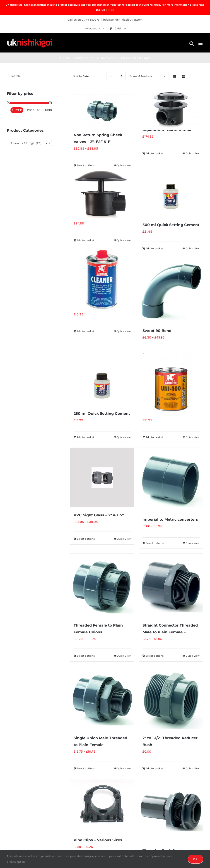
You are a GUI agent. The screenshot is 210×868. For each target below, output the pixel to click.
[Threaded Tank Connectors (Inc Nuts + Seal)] (171, 811)
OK (196, 859)
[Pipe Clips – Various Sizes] (102, 806)
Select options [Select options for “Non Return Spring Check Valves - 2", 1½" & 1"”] (86, 165)
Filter (17, 110)
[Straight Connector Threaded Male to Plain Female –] (171, 586)
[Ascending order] (121, 76)
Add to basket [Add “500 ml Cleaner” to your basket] (86, 331)
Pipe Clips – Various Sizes (98, 840)
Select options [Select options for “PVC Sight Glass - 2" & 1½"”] (86, 539)
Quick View (124, 165)
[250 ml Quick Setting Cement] (102, 385)
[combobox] (29, 143)
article (110, 10)
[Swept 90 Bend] (171, 291)
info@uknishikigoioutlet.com (123, 20)
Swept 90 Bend (157, 331)
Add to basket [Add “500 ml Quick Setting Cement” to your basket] (154, 248)
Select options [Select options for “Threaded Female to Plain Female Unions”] (86, 656)
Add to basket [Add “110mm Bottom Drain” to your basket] (86, 240)
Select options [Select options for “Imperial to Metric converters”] (155, 543)
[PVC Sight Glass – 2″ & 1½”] (102, 478)
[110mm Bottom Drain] (102, 192)
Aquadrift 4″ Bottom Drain (168, 130)
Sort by (81, 76)
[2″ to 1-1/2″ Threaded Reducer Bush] (171, 698)
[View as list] (184, 76)
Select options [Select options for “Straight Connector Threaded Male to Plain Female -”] (155, 656)
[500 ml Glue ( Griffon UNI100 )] (171, 385)
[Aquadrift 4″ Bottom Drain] (171, 108)
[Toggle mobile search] (192, 43)
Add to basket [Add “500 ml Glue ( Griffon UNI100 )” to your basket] (154, 437)
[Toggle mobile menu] (201, 43)
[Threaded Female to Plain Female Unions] (102, 586)
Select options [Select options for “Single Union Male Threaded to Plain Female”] (86, 768)
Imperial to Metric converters (170, 519)
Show (141, 76)
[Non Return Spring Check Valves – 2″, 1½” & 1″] (102, 111)
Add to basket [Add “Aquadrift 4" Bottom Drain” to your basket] (154, 153)
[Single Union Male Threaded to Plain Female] (102, 698)
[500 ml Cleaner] (102, 280)
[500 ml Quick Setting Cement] (171, 197)
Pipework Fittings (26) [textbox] (28, 143)
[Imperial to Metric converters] (171, 480)
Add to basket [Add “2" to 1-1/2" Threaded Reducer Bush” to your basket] (154, 768)
